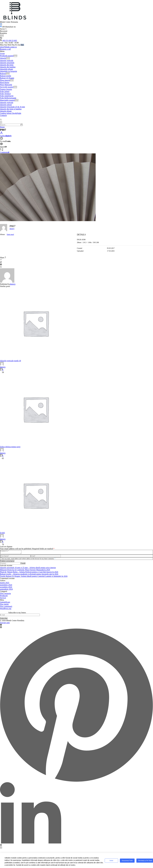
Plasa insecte (5, 80)
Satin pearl (10, 234)
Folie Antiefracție (7, 96)
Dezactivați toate (127, 861)
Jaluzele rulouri (6, 105)
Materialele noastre (7, 100)
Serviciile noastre (7, 87)
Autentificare (5, 603)
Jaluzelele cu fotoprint (8, 71)
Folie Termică (5, 94)
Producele (4, 596)
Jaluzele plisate (6, 111)
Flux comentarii (6, 607)
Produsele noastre (7, 56)
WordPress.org (6, 609)
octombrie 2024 (6, 588)
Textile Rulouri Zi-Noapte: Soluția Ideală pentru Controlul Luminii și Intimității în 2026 (34, 577)
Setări (111, 861)
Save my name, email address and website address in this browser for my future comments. (29, 559)
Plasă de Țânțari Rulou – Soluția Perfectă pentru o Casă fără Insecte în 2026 (29, 573)
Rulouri (3, 74)
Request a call (5, 49)
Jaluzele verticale (7, 60)
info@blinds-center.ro (8, 47)
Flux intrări (4, 605)
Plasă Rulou (5, 83)
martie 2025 (5, 583)
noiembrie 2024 (6, 586)
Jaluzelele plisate (7, 69)
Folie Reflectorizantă (8, 98)
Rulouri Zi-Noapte (7, 78)
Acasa (2, 53)
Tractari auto (5, 623)
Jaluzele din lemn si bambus (11, 109)
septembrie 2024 (6, 590)
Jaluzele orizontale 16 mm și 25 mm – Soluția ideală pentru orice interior (28, 568)
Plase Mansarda (6, 85)
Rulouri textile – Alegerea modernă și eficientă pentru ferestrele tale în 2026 (29, 575)
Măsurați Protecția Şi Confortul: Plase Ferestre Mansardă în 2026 (25, 570)
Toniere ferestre (6, 89)
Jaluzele (3, 58)
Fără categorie (5, 594)
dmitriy (12, 229)
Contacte (3, 115)
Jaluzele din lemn (7, 65)
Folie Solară (5, 91)
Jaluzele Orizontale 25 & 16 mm (12, 107)
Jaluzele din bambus (8, 67)
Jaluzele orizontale (7, 63)
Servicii (3, 598)
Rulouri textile (6, 76)
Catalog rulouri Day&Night (11, 113)
